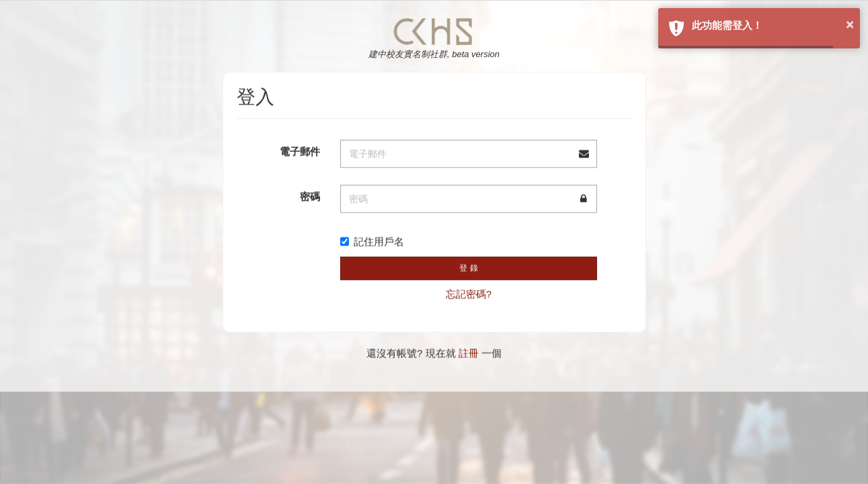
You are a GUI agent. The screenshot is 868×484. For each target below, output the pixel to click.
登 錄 (468, 266)
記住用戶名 (372, 240)
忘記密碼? (469, 292)
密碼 (310, 195)
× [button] (850, 24)
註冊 (469, 352)
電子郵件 (300, 150)
